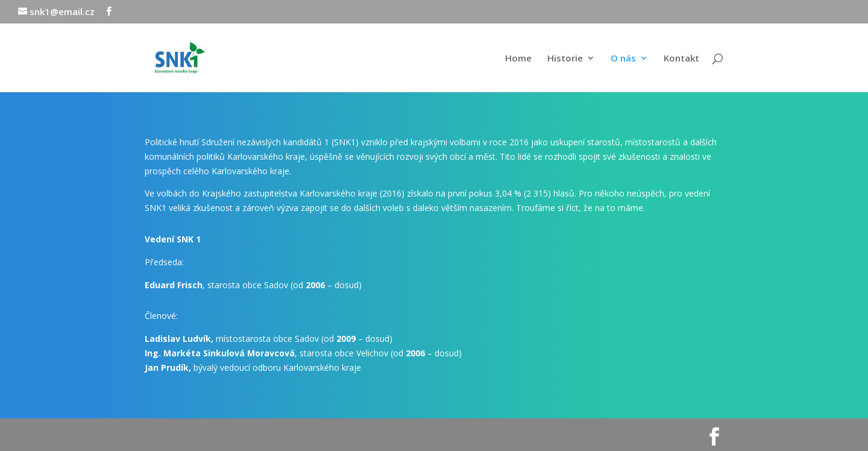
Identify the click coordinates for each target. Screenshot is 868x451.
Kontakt (681, 59)
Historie (565, 59)
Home (518, 59)
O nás (623, 59)
